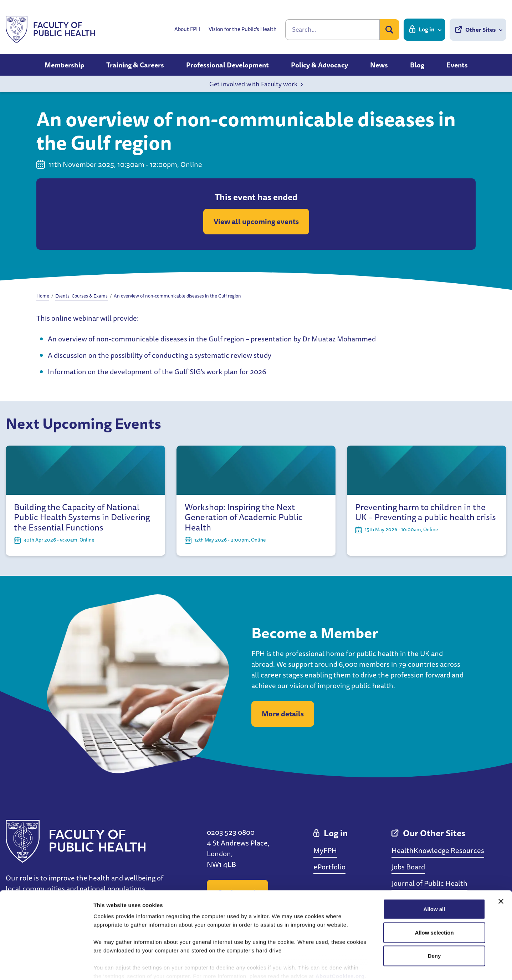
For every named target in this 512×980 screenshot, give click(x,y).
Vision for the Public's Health (243, 29)
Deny (434, 918)
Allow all (434, 871)
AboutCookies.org (340, 938)
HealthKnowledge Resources (438, 850)
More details (283, 714)
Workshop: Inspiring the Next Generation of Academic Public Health (244, 517)
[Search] (332, 30)
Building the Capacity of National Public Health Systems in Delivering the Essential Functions (82, 517)
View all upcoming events (256, 221)
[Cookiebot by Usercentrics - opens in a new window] (46, 966)
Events (457, 65)
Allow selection (434, 894)
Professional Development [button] (227, 65)
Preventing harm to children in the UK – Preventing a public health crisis (426, 512)
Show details (374, 966)
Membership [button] (64, 65)
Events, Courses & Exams (81, 296)
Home (43, 296)
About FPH (187, 29)
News (379, 65)
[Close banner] (501, 863)
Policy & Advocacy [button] (319, 65)
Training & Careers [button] (135, 65)
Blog (417, 65)
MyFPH (325, 850)
